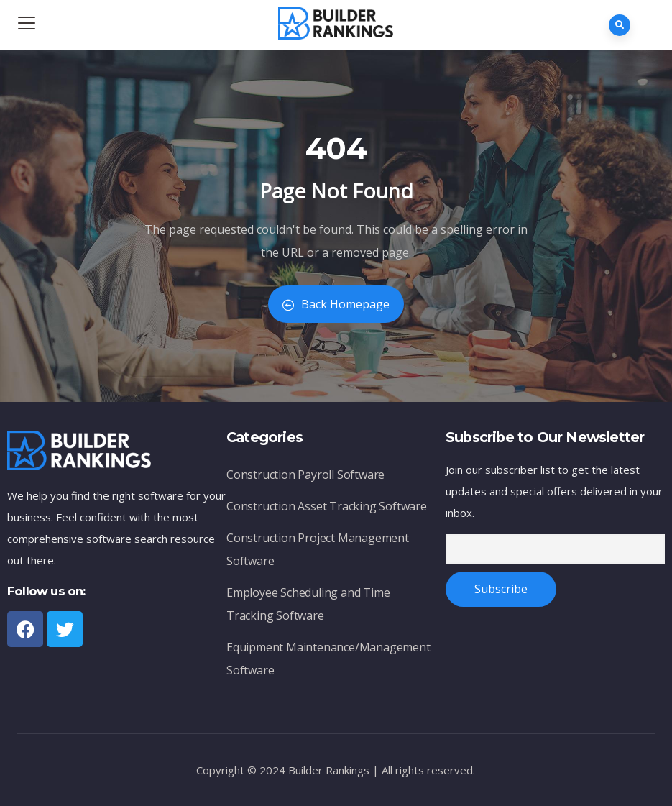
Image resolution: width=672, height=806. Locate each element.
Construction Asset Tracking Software (327, 506)
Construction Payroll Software (305, 475)
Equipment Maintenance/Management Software (328, 659)
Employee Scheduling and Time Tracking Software (308, 604)
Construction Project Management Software (318, 549)
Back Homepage (336, 304)
